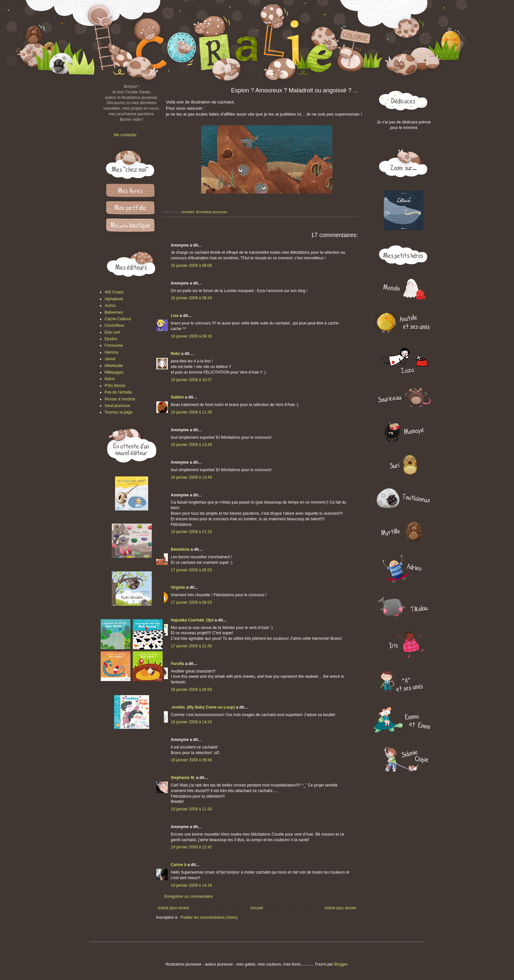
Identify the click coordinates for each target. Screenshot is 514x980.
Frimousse (114, 345)
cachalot (188, 212)
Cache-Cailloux (118, 319)
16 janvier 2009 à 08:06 (191, 266)
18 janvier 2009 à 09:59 (191, 690)
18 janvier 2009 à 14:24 (191, 722)
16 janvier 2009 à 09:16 (191, 336)
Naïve (110, 379)
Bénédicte (180, 549)
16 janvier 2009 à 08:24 (191, 298)
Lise (175, 316)
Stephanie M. (183, 778)
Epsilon (111, 339)
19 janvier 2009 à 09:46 (191, 760)
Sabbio (177, 397)
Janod (110, 359)
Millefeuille (114, 366)
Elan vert (112, 332)
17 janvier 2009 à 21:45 (191, 646)
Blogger (341, 964)
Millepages (114, 372)
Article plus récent (173, 908)
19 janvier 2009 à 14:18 (191, 885)
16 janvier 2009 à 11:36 (191, 412)
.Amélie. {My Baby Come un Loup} (203, 707)
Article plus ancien (340, 908)
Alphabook (114, 299)
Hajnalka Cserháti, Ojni (192, 620)
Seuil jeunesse (117, 406)
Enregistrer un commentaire (188, 897)
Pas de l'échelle (118, 392)
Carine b (179, 865)
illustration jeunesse (212, 212)
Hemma (111, 352)
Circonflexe (114, 325)
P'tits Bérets (115, 386)
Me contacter (125, 135)
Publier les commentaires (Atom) (209, 917)
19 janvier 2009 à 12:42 (191, 847)
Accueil (257, 908)
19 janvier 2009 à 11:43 (191, 809)
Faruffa (178, 664)
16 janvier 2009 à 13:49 (191, 445)
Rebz (176, 354)
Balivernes (114, 312)
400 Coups (114, 292)
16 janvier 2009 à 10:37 (191, 380)
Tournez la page (119, 412)
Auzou (110, 305)
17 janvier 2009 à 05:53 (191, 570)
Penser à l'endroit (120, 399)
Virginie (178, 587)
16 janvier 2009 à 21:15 (191, 532)
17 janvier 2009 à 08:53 (191, 602)
